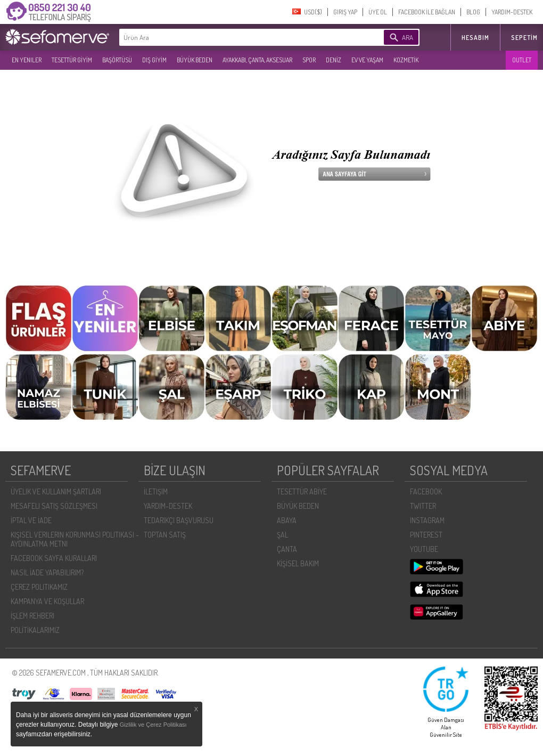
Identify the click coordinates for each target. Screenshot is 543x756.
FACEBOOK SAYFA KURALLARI (54, 558)
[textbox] (235, 37)
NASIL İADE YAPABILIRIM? (47, 572)
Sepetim (524, 38)
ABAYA (287, 520)
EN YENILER (27, 60)
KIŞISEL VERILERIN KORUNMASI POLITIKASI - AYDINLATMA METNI (75, 539)
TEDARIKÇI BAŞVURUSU (179, 520)
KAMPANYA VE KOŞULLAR (47, 601)
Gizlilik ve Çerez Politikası (153, 725)
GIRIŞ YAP (345, 12)
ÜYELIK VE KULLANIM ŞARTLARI (56, 491)
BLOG (473, 12)
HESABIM (475, 38)
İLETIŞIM (156, 491)
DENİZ (334, 60)
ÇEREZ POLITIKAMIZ (39, 587)
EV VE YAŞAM (367, 60)
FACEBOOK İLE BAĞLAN (427, 12)
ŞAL (282, 535)
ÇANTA (287, 549)
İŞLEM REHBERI (32, 616)
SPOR (309, 60)
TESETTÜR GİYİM (72, 60)
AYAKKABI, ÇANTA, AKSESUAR (257, 60)
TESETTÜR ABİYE (302, 491)
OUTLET (522, 60)
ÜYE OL (378, 12)
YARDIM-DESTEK (512, 12)
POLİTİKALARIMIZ (35, 630)
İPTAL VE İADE (31, 520)
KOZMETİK (406, 60)
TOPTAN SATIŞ (165, 535)
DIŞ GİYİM (154, 60)
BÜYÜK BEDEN (195, 60)
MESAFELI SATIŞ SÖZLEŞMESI (54, 506)
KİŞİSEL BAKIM (298, 563)
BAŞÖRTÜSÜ (117, 60)
